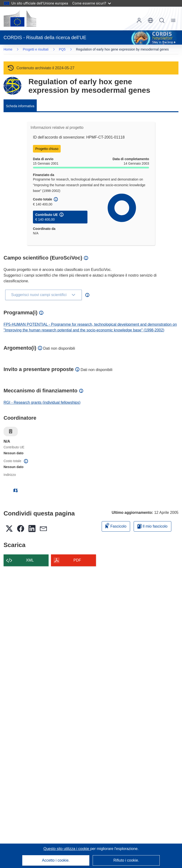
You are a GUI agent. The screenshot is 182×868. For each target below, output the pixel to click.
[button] (150, 20)
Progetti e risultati (36, 49)
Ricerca (162, 20)
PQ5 (62, 49)
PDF (77, 560)
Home (8, 49)
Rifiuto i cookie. (126, 860)
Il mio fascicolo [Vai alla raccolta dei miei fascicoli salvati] (152, 526)
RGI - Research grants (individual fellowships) (42, 402)
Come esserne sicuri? (92, 3)
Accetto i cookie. (56, 860)
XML (30, 560)
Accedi (139, 20)
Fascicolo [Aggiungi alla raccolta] (116, 526)
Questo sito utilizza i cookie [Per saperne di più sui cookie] (67, 849)
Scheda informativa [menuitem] (20, 106)
